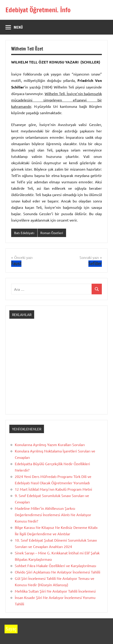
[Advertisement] (56, 371)
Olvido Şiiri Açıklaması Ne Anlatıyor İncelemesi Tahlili (58, 572)
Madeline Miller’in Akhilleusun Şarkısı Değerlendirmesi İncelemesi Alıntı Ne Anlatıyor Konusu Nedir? (53, 515)
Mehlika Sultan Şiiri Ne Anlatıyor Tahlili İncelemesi (55, 591)
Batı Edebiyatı (24, 233)
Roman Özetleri (52, 233)
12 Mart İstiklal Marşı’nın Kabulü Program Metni (53, 489)
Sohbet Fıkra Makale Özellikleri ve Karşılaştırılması (55, 566)
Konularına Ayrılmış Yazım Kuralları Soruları (50, 444)
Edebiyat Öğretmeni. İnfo (38, 10)
